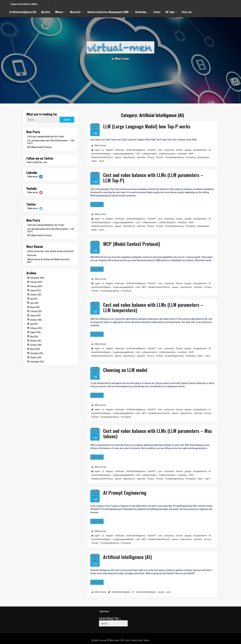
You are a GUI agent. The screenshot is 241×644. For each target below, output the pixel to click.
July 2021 (34, 299)
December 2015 (37, 353)
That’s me (186, 12)
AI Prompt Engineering (106, 488)
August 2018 (35, 332)
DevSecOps (141, 12)
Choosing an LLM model (106, 366)
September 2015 (37, 361)
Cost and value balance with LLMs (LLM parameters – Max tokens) (144, 430)
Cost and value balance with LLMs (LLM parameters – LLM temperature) (139, 303)
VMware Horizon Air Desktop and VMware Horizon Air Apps (48, 260)
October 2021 (36, 294)
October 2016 (36, 345)
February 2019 (36, 328)
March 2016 (35, 349)
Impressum (32, 255)
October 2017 (36, 341)
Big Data (46, 12)
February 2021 (36, 311)
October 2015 (36, 357)
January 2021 (35, 315)
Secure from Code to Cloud (24, 2)
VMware (59, 12)
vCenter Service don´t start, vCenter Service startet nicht (50, 251)
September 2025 (37, 278)
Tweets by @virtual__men (37, 162)
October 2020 (36, 320)
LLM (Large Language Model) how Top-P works (132, 123)
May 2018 (34, 336)
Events (157, 12)
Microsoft (75, 12)
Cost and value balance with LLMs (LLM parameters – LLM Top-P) (139, 173)
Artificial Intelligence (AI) (23, 12)
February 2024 (36, 282)
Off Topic (170, 12)
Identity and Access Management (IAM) (108, 12)
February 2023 (36, 286)
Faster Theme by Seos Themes (137, 640)
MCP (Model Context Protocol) (114, 240)
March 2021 (35, 307)
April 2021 (34, 303)
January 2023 (36, 290)
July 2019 (34, 324)
